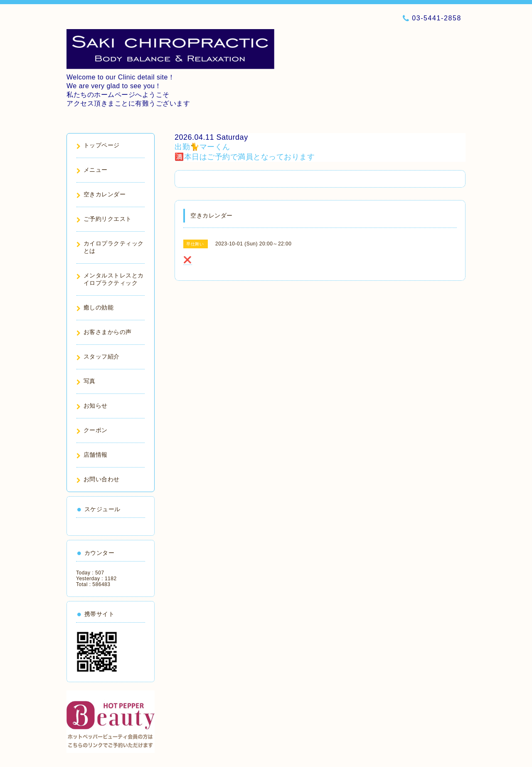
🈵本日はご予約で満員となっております (245, 157)
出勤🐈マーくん (202, 147)
